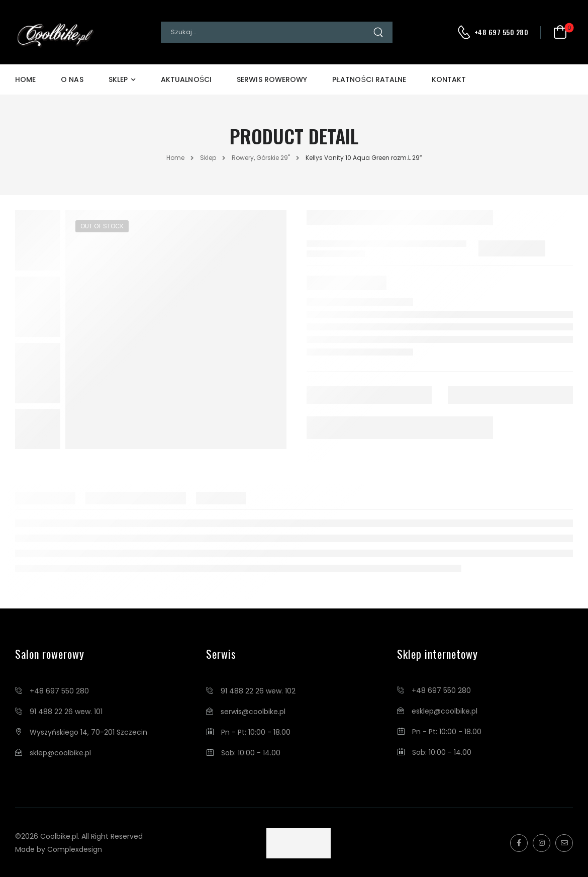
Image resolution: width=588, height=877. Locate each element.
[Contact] (466, 32)
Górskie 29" (273, 158)
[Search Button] (382, 32)
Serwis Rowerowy (272, 79)
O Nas (72, 79)
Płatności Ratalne (369, 79)
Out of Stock (102, 226)
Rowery (243, 158)
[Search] (267, 32)
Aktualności (186, 79)
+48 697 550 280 (502, 32)
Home (25, 79)
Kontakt (449, 79)
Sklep (118, 79)
